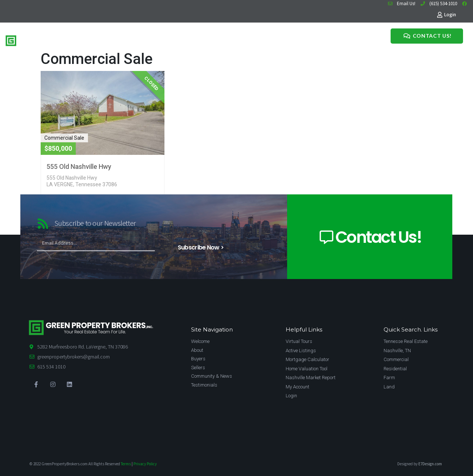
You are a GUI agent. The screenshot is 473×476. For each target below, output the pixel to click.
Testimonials (219, 40)
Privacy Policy (145, 464)
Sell (138, 40)
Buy (125, 40)
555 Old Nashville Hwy (79, 166)
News (194, 40)
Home (109, 40)
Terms (126, 464)
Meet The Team (165, 40)
